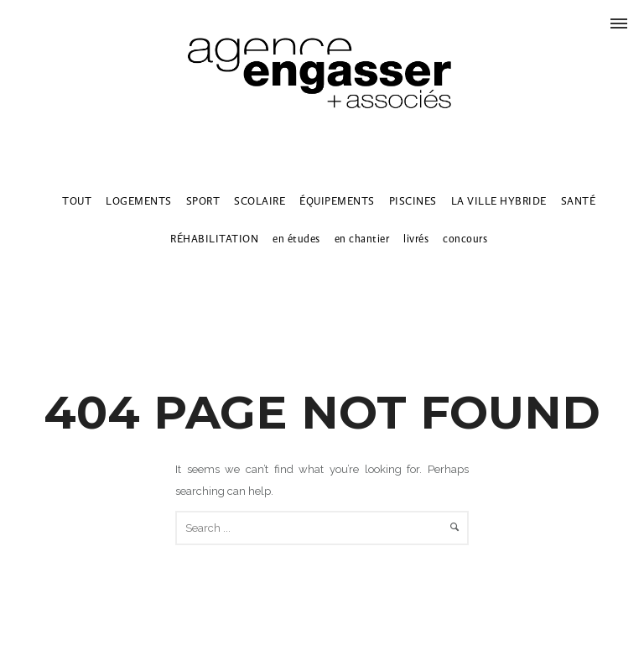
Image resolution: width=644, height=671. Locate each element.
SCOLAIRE (260, 201)
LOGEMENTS (139, 201)
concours (465, 239)
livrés (416, 239)
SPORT (203, 201)
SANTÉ (579, 201)
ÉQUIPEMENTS (337, 201)
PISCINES (413, 201)
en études (296, 239)
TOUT (77, 201)
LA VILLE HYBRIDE (499, 201)
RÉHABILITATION (214, 239)
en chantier (362, 239)
